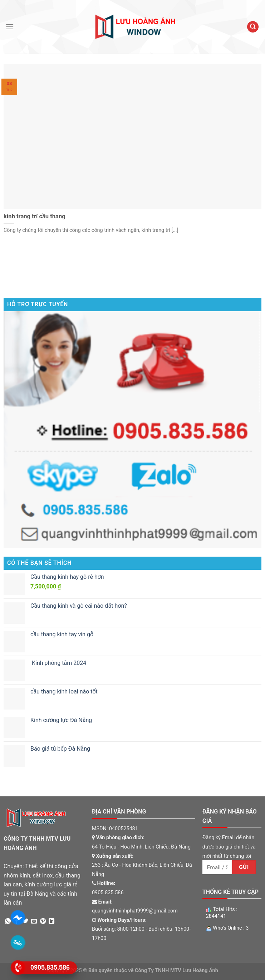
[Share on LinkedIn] (51, 921)
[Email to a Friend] (34, 921)
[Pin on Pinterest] (43, 921)
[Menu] (10, 27)
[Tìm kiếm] (253, 27)
